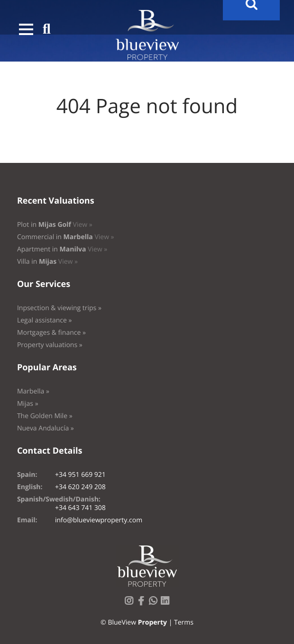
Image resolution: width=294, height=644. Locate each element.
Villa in (47, 262)
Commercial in (66, 237)
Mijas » (28, 404)
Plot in (55, 225)
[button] (26, 29)
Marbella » (33, 391)
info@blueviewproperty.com (99, 520)
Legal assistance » (45, 320)
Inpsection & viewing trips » (59, 308)
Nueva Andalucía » (46, 428)
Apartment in (62, 249)
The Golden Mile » (45, 416)
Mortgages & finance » (51, 333)
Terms (184, 622)
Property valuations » (50, 345)
